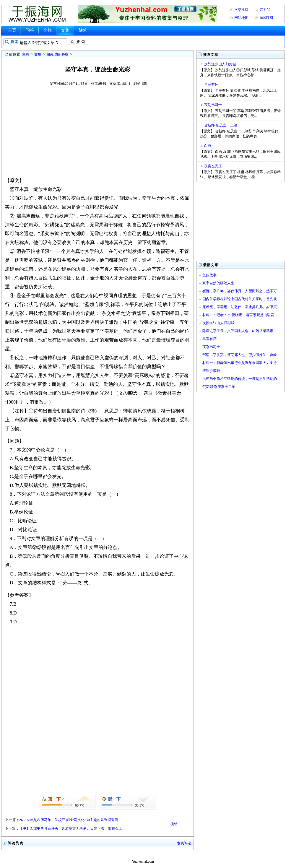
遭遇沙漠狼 (211, 371)
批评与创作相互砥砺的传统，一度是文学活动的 (240, 379)
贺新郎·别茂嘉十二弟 (221, 125)
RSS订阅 (266, 18)
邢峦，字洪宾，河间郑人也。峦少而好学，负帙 (240, 355)
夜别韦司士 (213, 105)
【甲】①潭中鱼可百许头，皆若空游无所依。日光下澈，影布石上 (71, 828)
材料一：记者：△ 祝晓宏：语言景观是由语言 (238, 315)
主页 (12, 30)
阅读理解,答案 (57, 54)
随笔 (83, 30)
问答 (30, 30)
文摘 (48, 30)
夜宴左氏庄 (213, 166)
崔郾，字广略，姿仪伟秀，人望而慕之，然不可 (240, 291)
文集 (65, 30)
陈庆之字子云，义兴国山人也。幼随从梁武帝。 (240, 331)
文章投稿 (241, 10)
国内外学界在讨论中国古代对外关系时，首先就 (240, 299)
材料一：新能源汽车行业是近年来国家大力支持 (240, 363)
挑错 (174, 824)
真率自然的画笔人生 (218, 283)
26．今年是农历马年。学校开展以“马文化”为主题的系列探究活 (69, 820)
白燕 (208, 146)
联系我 (265, 10)
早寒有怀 (211, 84)
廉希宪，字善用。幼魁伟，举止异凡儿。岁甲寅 (240, 307)
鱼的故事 (209, 275)
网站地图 (241, 18)
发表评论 (184, 843)
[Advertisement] (97, 131)
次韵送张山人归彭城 (220, 64)
